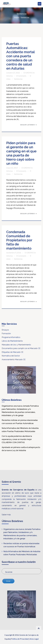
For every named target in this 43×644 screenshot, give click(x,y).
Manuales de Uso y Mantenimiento (16, 345)
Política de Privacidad (20, 639)
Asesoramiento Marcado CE (14, 360)
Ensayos (5, 330)
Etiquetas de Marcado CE (12, 352)
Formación (6, 334)
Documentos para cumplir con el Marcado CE (21, 348)
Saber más (6, 515)
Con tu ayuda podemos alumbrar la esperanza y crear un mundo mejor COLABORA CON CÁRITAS (17, 439)
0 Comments (21, 76)
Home (17, 17)
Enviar (8, 581)
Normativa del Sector (11, 356)
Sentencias (25, 17)
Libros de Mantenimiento (12, 341)
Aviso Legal (34, 639)
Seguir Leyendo (28, 125)
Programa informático (11, 337)
